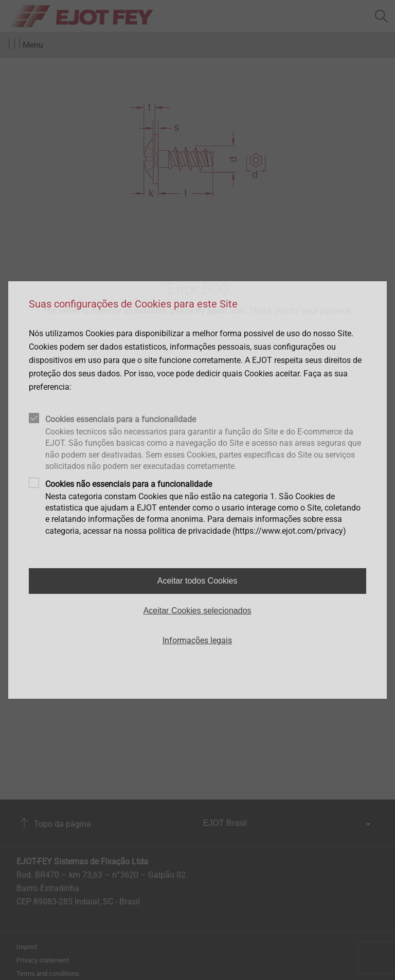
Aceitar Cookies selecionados (197, 611)
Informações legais (197, 640)
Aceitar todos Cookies (197, 581)
